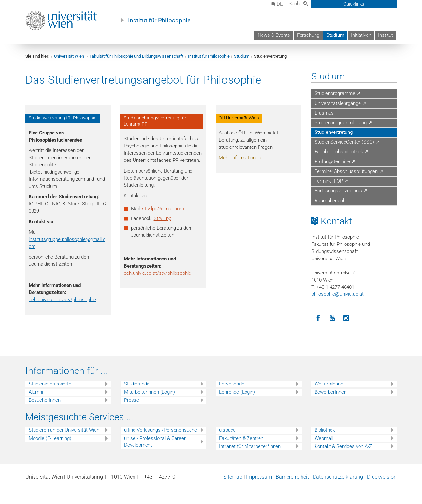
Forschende (232, 384)
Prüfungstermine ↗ (335, 161)
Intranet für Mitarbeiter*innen (250, 446)
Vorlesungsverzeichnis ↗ (341, 191)
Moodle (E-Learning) (50, 438)
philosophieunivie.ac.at (338, 294)
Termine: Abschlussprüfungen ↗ (349, 171)
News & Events (274, 35)
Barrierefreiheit (292, 477)
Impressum (259, 477)
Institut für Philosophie (159, 21)
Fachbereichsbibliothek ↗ (342, 152)
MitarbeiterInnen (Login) (149, 392)
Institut (386, 35)
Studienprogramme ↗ (338, 93)
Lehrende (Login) (237, 392)
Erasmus (324, 113)
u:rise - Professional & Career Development (155, 442)
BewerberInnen (331, 392)
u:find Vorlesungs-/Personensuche (161, 430)
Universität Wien (70, 56)
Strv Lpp (162, 218)
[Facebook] (318, 318)
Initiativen (361, 35)
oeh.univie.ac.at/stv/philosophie (62, 300)
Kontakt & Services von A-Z (343, 446)
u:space (227, 430)
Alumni (36, 392)
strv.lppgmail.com (163, 209)
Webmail (324, 438)
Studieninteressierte (50, 384)
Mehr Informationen (240, 158)
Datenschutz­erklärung (338, 477)
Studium (335, 35)
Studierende (137, 384)
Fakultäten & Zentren (241, 438)
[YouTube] (332, 318)
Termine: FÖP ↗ (331, 181)
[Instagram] (346, 318)
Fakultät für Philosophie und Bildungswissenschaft (136, 56)
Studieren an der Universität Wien (64, 430)
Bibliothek (325, 430)
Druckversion (382, 477)
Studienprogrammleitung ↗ (343, 123)
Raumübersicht (331, 201)
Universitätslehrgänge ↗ (340, 103)
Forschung (308, 35)
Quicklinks (354, 4)
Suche (299, 4)
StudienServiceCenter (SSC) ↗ (347, 142)
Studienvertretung (334, 132)
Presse (132, 400)
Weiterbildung (329, 384)
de (277, 4)
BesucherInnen (45, 400)
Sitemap (233, 477)
